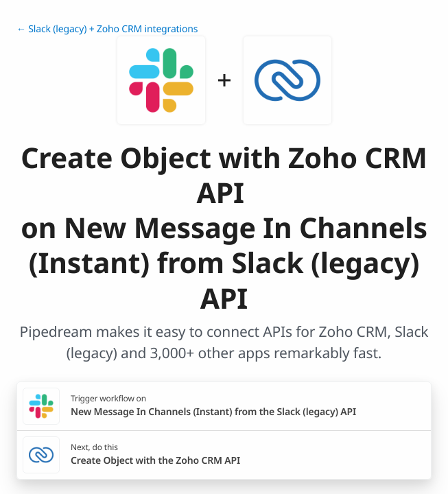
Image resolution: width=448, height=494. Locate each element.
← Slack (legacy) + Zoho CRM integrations (107, 29)
